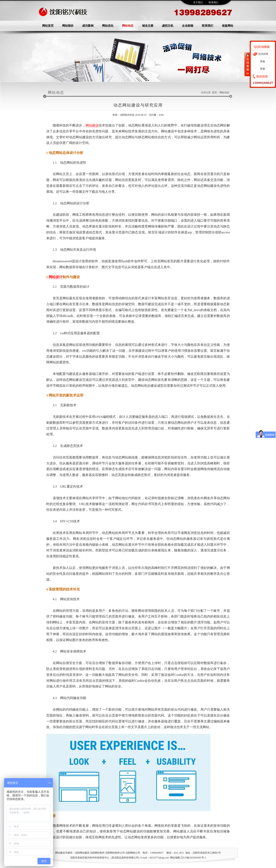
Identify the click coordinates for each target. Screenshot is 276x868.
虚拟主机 (168, 26)
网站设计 (56, 277)
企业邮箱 (188, 26)
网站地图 (175, 858)
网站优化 (108, 26)
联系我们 (213, 2)
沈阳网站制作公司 (115, 853)
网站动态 (128, 26)
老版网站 (228, 26)
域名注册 (148, 26)
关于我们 (198, 2)
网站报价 (68, 26)
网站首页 (48, 26)
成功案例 (88, 26)
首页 (214, 93)
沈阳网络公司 (133, 853)
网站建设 (92, 125)
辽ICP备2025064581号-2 (193, 858)
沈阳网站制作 (97, 853)
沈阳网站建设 (82, 853)
